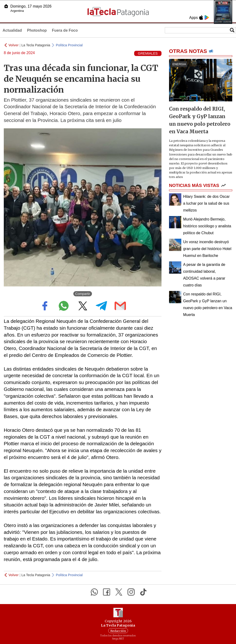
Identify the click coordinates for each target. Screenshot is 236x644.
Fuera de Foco (65, 30)
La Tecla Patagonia (36, 45)
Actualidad (12, 30)
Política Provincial (69, 45)
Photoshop (37, 30)
